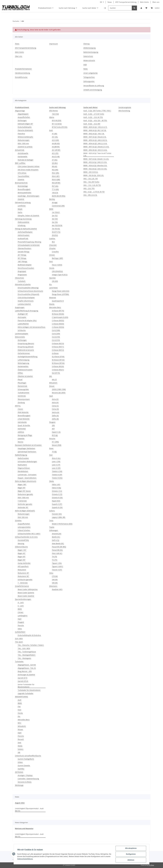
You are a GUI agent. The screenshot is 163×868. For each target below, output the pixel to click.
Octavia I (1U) (57, 491)
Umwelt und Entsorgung (93, 90)
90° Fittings (22, 258)
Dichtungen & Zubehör (26, 675)
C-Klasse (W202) (58, 320)
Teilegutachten (89, 77)
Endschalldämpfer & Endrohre (29, 635)
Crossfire (55, 252)
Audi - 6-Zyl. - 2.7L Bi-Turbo (94, 114)
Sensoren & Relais (25, 782)
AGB (85, 65)
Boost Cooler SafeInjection (28, 589)
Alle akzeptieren (131, 848)
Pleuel (20, 380)
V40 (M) (55, 583)
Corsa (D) (55, 409)
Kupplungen (20, 307)
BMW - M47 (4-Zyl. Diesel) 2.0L (95, 137)
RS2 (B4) (55, 170)
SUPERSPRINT (20, 632)
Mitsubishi (22, 726)
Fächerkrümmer (24, 353)
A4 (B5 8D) (56, 143)
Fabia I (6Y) (56, 484)
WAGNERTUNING (22, 697)
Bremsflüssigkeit (24, 189)
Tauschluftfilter (24, 176)
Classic (20, 409)
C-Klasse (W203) (58, 324)
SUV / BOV (19, 639)
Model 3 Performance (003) (62, 524)
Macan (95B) (57, 445)
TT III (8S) (55, 189)
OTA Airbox (22, 173)
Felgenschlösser (24, 468)
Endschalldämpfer (25, 127)
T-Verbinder (22, 501)
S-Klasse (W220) (58, 366)
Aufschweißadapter (25, 232)
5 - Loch (21, 606)
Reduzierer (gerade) (25, 494)
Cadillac (52, 239)
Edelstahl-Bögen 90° (25, 124)
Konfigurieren (131, 854)
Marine (20, 442)
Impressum (54, 44)
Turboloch (22, 281)
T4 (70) (54, 557)
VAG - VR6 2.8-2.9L (90, 195)
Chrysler (52, 248)
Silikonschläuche (21, 547)
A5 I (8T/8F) (56, 150)
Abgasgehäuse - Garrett (27, 665)
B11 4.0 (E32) (57, 124)
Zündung (21, 402)
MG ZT (54, 380)
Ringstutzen (22, 275)
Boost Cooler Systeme (26, 593)
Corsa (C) (55, 406)
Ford (19, 710)
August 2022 (20, 803)
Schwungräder (23, 389)
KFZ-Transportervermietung (126, 2)
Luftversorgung (24, 360)
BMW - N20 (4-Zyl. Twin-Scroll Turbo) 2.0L (97, 154)
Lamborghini (23, 616)
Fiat (19, 706)
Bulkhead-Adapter (25, 265)
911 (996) (55, 442)
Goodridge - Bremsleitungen (29, 196)
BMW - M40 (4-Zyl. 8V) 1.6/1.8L (95, 130)
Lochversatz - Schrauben (27, 475)
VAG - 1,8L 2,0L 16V (91, 179)
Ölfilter (20, 373)
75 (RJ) (54, 452)
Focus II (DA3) (57, 265)
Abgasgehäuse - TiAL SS (27, 668)
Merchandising (124, 111)
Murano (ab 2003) (59, 393)
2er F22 (55, 216)
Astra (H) (55, 402)
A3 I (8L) (55, 137)
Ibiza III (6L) (56, 458)
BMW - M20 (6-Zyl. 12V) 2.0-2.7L (95, 127)
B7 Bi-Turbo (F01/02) (60, 127)
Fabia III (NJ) (56, 488)
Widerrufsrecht (89, 60)
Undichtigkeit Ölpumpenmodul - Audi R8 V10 (29, 810)
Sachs (20, 212)
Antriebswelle (23, 153)
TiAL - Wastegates (24, 658)
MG (51, 376)
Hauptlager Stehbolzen (26, 448)
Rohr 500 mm (23, 517)
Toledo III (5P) (57, 475)
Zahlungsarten (89, 81)
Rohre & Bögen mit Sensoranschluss (32, 327)
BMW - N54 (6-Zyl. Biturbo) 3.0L (95, 165)
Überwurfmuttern (25, 248)
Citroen (21, 612)
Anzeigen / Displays (25, 775)
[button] (141, 8)
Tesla (51, 520)
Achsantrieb (20, 150)
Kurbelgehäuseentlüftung (28, 357)
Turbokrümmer (24, 393)
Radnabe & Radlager (26, 160)
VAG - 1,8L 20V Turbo (91, 182)
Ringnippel (22, 271)
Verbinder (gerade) (25, 504)
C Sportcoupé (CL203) (60, 317)
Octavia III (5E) (57, 498)
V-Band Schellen (24, 530)
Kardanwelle (23, 157)
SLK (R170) (56, 373)
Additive (21, 432)
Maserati (53, 298)
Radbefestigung (21, 455)
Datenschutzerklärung (25, 859)
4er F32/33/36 (57, 225)
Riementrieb (22, 386)
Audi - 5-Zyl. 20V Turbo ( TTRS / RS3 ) (97, 111)
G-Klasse (55, 353)
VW (19, 752)
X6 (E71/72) (56, 232)
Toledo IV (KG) (57, 478)
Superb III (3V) (57, 507)
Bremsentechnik (21, 183)
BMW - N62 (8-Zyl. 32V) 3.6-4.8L (95, 169)
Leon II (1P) (56, 465)
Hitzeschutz (19, 278)
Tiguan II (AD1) (57, 566)
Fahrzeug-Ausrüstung (23, 219)
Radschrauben (23, 458)
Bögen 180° (22, 484)
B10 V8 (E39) (57, 120)
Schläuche (22, 330)
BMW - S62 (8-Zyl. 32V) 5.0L (94, 175)
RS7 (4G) (55, 186)
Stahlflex (21, 769)
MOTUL (18, 406)
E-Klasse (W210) (58, 343)
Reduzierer (22, 570)
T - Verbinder (23, 583)
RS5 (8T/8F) (56, 183)
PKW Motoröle (23, 412)
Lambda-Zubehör (24, 304)
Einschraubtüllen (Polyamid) (28, 294)
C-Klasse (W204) (58, 327)
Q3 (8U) (55, 163)
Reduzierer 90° (23, 576)
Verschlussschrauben (26, 268)
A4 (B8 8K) (56, 147)
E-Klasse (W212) (58, 350)
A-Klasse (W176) (58, 311)
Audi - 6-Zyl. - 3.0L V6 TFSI (93, 117)
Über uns (156, 2)
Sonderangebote (125, 107)
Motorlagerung (23, 363)
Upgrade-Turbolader (26, 693)
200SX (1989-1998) (59, 389)
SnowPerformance (22, 586)
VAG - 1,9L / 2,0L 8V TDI (92, 185)
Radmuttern (22, 465)
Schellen (18, 520)
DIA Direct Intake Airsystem (28, 170)
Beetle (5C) (56, 537)
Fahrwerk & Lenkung (23, 202)
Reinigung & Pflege (25, 435)
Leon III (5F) (56, 468)
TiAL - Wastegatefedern (27, 655)
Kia (19, 716)
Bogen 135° (22, 550)
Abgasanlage (20, 111)
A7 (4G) (55, 160)
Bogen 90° (22, 560)
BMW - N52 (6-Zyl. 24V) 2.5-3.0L (95, 162)
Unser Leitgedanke (90, 73)
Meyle (20, 209)
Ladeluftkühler (23, 324)
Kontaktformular (21, 77)
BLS (53, 242)
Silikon (20, 762)
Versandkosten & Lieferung (94, 86)
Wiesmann (53, 586)
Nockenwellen (23, 366)
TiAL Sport (19, 642)
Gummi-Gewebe (24, 766)
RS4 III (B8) (56, 179)
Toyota (52, 527)
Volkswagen (54, 530)
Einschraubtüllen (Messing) (28, 288)
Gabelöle (21, 439)
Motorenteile (20, 337)
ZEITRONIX (19, 772)
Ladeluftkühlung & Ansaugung (27, 311)
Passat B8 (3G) (57, 550)
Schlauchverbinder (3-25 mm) (26, 537)
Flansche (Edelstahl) (25, 130)
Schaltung (22, 225)
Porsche (21, 625)
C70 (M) (55, 576)
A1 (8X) (55, 134)
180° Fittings (22, 261)
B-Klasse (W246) (58, 314)
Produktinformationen (23, 69)
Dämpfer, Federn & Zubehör (28, 216)
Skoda (20, 746)
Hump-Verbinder (24, 563)
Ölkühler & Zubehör (25, 376)
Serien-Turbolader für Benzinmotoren (26, 686)
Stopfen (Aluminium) (26, 301)
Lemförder (22, 206)
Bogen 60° (22, 557)
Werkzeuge (19, 785)
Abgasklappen (23, 114)
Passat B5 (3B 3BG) (59, 547)
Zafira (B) (55, 419)
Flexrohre (21, 134)
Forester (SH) (57, 514)
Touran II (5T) (57, 570)
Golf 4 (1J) (56, 540)
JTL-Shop (151, 865)
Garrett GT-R (23, 678)
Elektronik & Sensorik (26, 350)
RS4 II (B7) (56, 176)
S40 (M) (55, 580)
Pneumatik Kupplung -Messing (29, 242)
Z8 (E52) (55, 235)
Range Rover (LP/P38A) (60, 294)
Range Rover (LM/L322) (61, 291)
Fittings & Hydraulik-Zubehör (26, 229)
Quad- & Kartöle (24, 425)
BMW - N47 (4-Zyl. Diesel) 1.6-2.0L (96, 159)
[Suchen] (120, 8)
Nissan (20, 729)
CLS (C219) (56, 340)
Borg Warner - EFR (25, 671)
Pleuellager (22, 383)
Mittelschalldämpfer (25, 137)
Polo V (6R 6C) (57, 553)
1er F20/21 (56, 212)
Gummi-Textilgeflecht (26, 759)
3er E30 (55, 219)
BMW (20, 609)
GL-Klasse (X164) (58, 357)
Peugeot (21, 622)
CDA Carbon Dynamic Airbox (29, 166)
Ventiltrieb (22, 396)
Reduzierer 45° (23, 573)
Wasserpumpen (24, 399)
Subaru (21, 749)
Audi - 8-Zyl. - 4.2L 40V (92, 124)
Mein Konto (144, 2)
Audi (20, 700)
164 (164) (55, 114)
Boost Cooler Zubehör (26, 596)
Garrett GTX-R (23, 681)
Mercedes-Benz (24, 720)
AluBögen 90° (23, 314)
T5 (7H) (55, 560)
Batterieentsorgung (91, 52)
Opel (20, 619)
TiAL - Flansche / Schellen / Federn (31, 645)
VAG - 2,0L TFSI (89, 188)
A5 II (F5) (55, 153)
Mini (19, 723)
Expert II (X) (56, 432)
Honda (20, 713)
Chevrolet (53, 245)
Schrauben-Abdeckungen (27, 461)
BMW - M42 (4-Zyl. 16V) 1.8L (94, 134)
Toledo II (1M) (57, 471)
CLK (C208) (56, 330)
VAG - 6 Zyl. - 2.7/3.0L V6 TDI (94, 192)
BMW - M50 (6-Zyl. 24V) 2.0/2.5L (95, 140)
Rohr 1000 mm (23, 143)
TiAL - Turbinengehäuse (27, 652)
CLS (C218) (56, 337)
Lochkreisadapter (22, 334)
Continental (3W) (58, 206)
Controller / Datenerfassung (28, 779)
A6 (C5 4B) (56, 157)
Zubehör (21, 179)
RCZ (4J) (55, 435)
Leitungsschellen (24, 527)
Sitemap (87, 44)
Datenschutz (88, 56)
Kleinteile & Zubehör (23, 284)
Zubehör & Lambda (25, 147)
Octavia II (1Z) (57, 494)
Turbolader (19, 661)
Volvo (20, 629)
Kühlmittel (22, 429)
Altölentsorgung (89, 48)
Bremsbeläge (23, 186)
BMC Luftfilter (20, 163)
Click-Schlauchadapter (26, 298)
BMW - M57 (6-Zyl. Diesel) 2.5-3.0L (96, 147)
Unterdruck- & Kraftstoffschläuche (28, 756)
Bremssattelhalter (25, 193)
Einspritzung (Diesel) (26, 347)
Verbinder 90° (23, 507)
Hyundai (52, 278)
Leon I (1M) (56, 461)
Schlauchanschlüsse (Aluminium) (30, 291)
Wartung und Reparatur (24, 828)
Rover (51, 448)
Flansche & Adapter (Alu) (27, 320)
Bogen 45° (22, 553)
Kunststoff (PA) (23, 540)
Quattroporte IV (58, 301)
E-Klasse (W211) (58, 347)
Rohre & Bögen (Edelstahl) (25, 511)
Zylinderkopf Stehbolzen (27, 452)
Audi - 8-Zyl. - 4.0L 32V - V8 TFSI (95, 120)
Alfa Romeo (54, 111)
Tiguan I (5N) (57, 563)
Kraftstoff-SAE (23, 239)
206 (53, 425)
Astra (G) (55, 399)
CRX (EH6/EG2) (57, 271)
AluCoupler (22, 317)
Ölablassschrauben (25, 370)
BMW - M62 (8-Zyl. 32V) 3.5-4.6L (95, 150)
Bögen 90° (22, 488)
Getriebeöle (22, 422)
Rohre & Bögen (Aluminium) (26, 481)
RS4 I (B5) (55, 173)
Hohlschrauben (24, 235)
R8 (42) (55, 166)
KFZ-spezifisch (23, 566)
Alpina (52, 117)
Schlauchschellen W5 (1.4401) (29, 534)
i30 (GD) (55, 281)
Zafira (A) (55, 416)
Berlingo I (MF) (57, 258)
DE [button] (101, 2)
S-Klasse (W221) (58, 370)
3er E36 (55, 222)
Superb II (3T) (57, 504)
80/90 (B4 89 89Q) (59, 196)
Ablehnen (131, 860)
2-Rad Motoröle (24, 419)
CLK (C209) (56, 334)
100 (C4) (55, 193)
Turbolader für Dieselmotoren (29, 690)
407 (53, 429)
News (110, 2)
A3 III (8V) (55, 140)
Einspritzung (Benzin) (26, 343)
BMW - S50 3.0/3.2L (91, 172)
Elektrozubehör (24, 222)
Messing (21, 543)
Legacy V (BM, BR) (59, 517)
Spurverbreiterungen (23, 599)
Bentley (52, 199)
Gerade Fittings (24, 252)
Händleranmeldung (22, 73)
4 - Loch (21, 602)
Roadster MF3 (57, 589)
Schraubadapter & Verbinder (29, 245)
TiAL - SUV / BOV (24, 648)
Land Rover (53, 288)
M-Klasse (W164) (58, 363)
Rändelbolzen (23, 471)
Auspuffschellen (24, 117)
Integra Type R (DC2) (60, 275)
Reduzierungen (24, 140)
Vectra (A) (56, 412)
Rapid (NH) (56, 501)
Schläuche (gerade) (25, 580)
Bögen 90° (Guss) (24, 491)
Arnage (55, 202)
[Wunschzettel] (146, 8)
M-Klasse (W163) (58, 360)
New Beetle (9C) (58, 543)
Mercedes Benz (55, 307)
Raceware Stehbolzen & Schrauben (28, 445)
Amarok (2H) (57, 534)
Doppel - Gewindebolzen (27, 478)
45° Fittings (22, 255)
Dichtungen (22, 120)
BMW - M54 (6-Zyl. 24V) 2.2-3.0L (95, 143)
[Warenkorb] (155, 8)
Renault (21, 739)
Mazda (52, 304)
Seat (19, 743)
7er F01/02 (56, 229)
